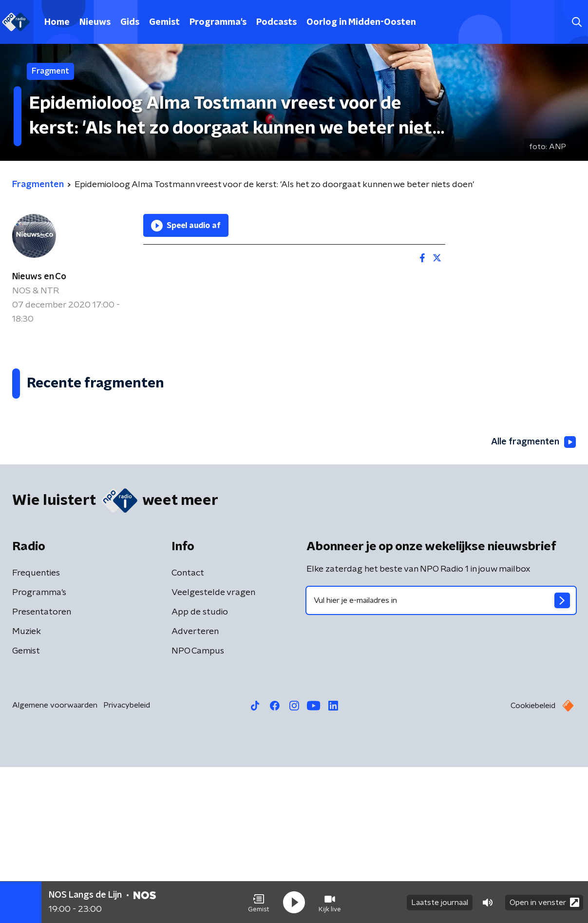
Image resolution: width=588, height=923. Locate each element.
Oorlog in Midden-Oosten (361, 22)
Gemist (164, 22)
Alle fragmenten (533, 598)
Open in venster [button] (544, 902)
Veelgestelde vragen (213, 749)
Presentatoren (42, 768)
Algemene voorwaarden (55, 861)
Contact (188, 729)
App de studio (200, 768)
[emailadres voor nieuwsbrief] (441, 756)
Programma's (218, 22)
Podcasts (276, 22)
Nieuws (95, 22)
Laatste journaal (440, 903)
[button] (259, 903)
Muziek (27, 788)
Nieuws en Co (39, 277)
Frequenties (36, 729)
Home (57, 22)
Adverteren (195, 788)
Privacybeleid (127, 861)
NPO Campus (198, 807)
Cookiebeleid (533, 862)
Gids (130, 22)
